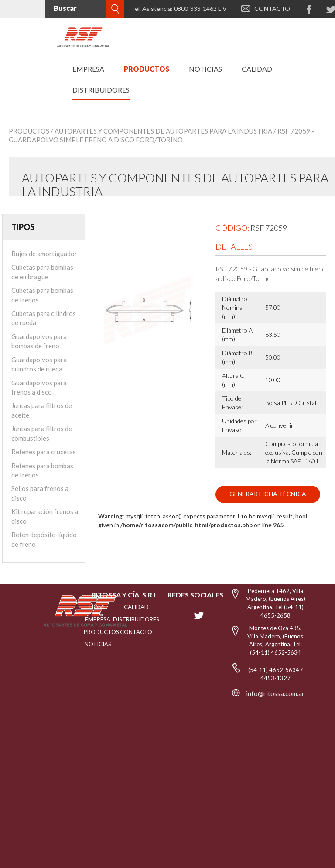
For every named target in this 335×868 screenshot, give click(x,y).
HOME (98, 607)
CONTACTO (266, 9)
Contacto (136, 632)
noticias (205, 69)
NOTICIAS (98, 644)
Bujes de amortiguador (44, 254)
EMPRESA (98, 619)
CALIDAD (136, 607)
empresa (88, 69)
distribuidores (101, 90)
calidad (257, 69)
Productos (29, 131)
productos (147, 69)
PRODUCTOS (98, 632)
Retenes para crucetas (44, 452)
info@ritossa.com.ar (275, 693)
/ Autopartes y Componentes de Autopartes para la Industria (161, 131)
